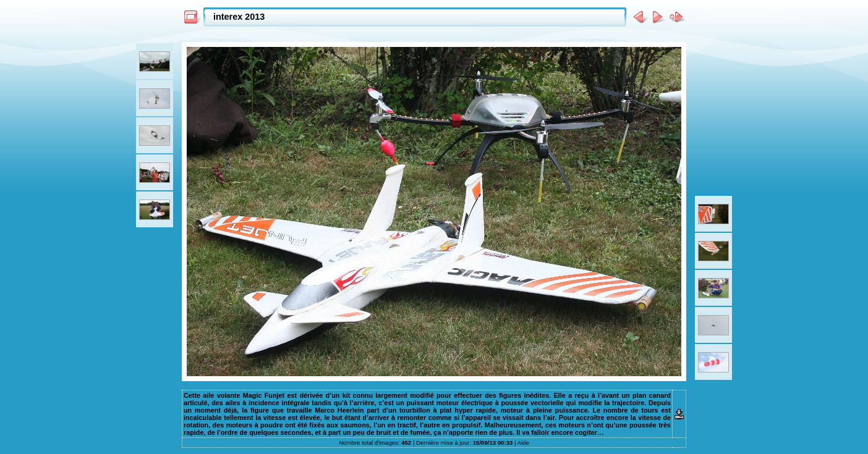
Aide (523, 443)
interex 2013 (239, 17)
